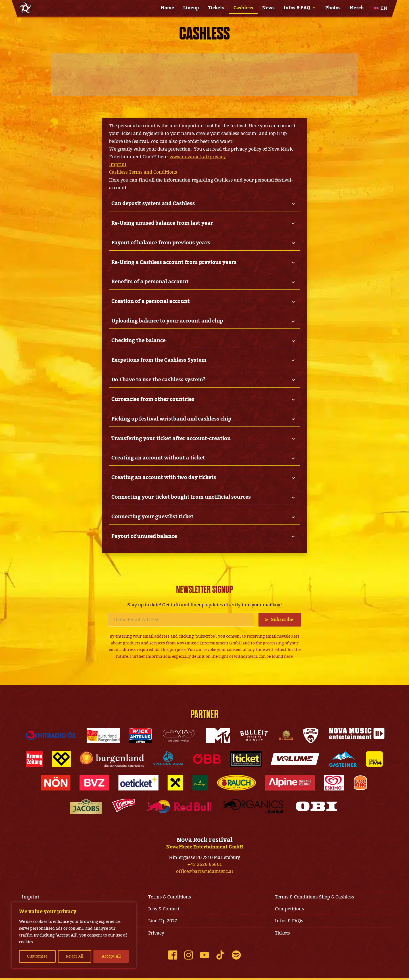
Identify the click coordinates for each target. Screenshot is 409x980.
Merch (357, 8)
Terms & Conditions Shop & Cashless (315, 897)
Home (167, 8)
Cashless (243, 8)
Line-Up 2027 (163, 923)
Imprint (118, 165)
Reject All (75, 956)
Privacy (157, 935)
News (268, 8)
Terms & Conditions (171, 897)
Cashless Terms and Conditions (143, 172)
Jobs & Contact (165, 910)
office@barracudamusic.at (205, 872)
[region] (74, 935)
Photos (333, 8)
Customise (37, 956)
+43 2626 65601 (205, 865)
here (288, 657)
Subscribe (282, 619)
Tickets (216, 8)
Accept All (111, 956)
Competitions (290, 910)
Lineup (191, 8)
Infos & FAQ (297, 8)
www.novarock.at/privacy (198, 157)
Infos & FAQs (290, 923)
